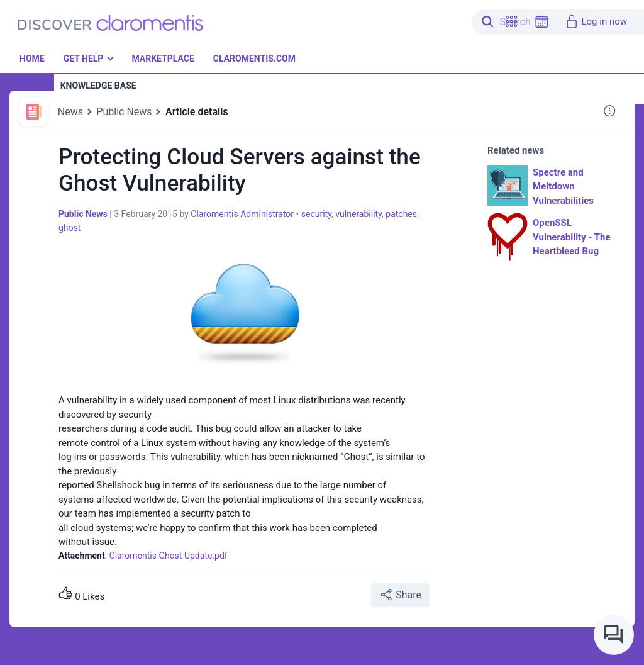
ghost (69, 228)
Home (32, 59)
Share (400, 595)
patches (401, 214)
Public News (124, 112)
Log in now (596, 21)
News (70, 112)
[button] (511, 22)
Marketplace (163, 59)
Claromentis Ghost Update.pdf (169, 556)
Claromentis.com (254, 59)
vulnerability (358, 214)
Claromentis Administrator (242, 214)
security (316, 214)
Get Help (84, 59)
